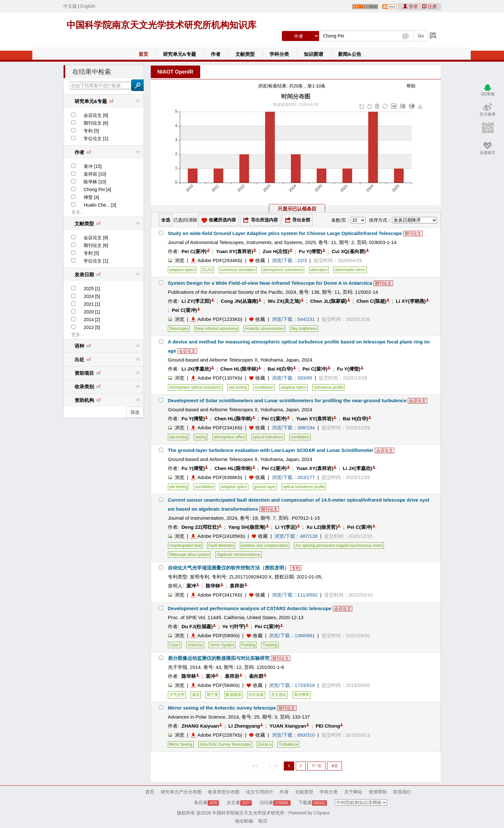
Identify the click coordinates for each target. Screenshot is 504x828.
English (88, 6)
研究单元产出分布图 (181, 792)
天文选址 (279, 695)
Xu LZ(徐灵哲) (322, 527)
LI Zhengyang (244, 726)
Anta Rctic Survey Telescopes (225, 744)
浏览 (176, 260)
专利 (296, 568)
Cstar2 (175, 645)
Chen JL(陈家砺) (328, 301)
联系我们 (402, 792)
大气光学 (177, 695)
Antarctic (195, 645)
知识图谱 (314, 54)
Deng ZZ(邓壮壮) (200, 527)
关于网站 (353, 792)
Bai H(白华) (280, 369)
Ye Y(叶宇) (234, 626)
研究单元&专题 (180, 54)
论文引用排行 (260, 792)
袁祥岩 (237, 586)
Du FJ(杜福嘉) (197, 626)
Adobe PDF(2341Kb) (216, 428)
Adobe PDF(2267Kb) (216, 735)
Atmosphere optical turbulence (195, 387)
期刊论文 (413, 234)
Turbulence (288, 744)
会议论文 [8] (96, 115)
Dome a (265, 744)
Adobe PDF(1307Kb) (216, 378)
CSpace (322, 813)
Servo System (222, 645)
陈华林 (213, 586)
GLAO (207, 270)
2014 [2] (92, 320)
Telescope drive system (189, 555)
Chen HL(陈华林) (239, 369)
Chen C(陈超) (371, 301)
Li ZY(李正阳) (196, 301)
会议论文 (187, 351)
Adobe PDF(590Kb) (215, 635)
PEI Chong (328, 726)
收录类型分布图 (224, 792)
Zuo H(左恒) (276, 251)
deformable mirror (350, 270)
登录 (411, 6)
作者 (216, 54)
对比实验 (256, 695)
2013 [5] (92, 327)
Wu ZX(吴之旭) (284, 301)
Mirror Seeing (181, 744)
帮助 (411, 86)
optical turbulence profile (304, 487)
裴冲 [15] (93, 166)
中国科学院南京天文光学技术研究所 (248, 813)
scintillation (264, 387)
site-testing (179, 437)
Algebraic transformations (239, 555)
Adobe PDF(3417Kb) (216, 595)
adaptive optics (182, 270)
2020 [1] (92, 312)
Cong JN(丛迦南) (239, 301)
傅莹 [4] (91, 197)
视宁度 (212, 695)
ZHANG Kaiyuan (200, 726)
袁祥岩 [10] (95, 174)
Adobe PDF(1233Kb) (216, 319)
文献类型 (245, 54)
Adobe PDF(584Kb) (215, 685)
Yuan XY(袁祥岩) (235, 251)
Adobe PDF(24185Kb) (218, 536)
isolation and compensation (265, 546)
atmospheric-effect (230, 437)
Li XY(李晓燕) (411, 301)
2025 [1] (92, 289)
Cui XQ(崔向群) (349, 251)
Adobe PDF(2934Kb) (216, 260)
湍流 (196, 695)
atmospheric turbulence (283, 270)
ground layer (265, 487)
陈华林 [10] (95, 182)
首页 (143, 54)
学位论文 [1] (96, 138)
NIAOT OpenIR (175, 72)
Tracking (270, 645)
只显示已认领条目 (297, 209)
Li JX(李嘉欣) (196, 369)
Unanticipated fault (185, 546)
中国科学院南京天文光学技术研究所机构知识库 (161, 25)
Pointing (248, 645)
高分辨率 (302, 695)
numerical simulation (238, 270)
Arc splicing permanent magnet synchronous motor (339, 546)
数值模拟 (233, 695)
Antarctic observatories (264, 329)
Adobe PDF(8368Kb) (216, 477)
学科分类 (279, 54)
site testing (238, 387)
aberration (319, 270)
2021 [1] (92, 304)
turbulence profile (328, 387)
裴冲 (191, 586)
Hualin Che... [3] (100, 205)
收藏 (260, 260)
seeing (201, 437)
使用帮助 (378, 792)
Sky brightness (304, 329)
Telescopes (179, 329)
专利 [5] (91, 131)
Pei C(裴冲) (194, 251)
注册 (430, 6)
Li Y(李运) (286, 527)
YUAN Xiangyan (288, 726)
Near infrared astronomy (216, 329)
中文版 (70, 6)
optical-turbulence (268, 437)
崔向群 (256, 676)
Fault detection (221, 546)
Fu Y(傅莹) (311, 251)
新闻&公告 (350, 54)
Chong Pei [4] (97, 189)
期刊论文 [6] (96, 123)
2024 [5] (92, 296)
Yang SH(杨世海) (247, 527)
